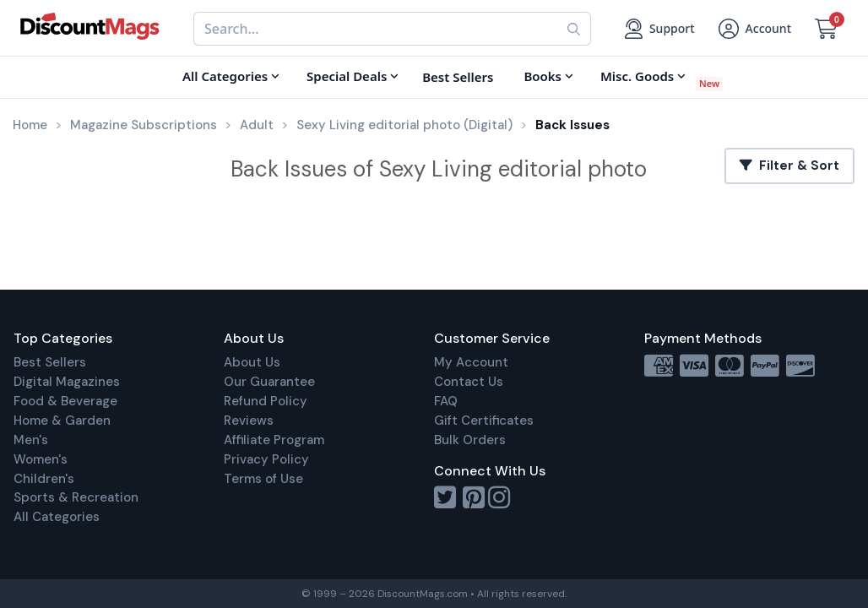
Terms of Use (263, 479)
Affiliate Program (274, 440)
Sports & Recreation (76, 497)
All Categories (57, 517)
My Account (471, 362)
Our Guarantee (269, 382)
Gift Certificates (484, 421)
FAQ (446, 401)
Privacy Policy (266, 459)
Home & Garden (62, 421)
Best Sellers (50, 362)
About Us (252, 362)
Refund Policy (266, 401)
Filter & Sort (789, 166)
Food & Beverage (65, 401)
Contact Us (469, 382)
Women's (41, 459)
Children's (44, 479)
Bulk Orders (470, 440)
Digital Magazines (67, 382)
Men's (31, 440)
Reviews (249, 421)
